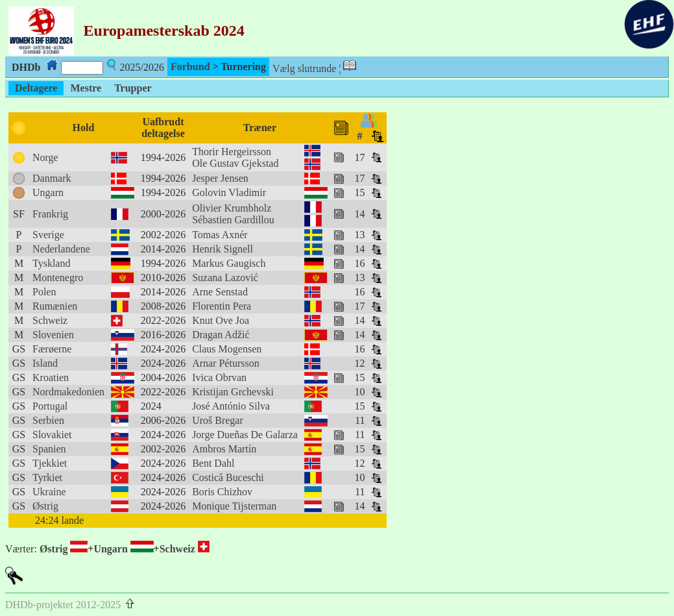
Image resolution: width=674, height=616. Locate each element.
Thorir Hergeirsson (232, 152)
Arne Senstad (220, 292)
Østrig (45, 506)
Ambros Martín (224, 449)
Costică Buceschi (228, 477)
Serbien (48, 420)
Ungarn (48, 192)
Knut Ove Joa (221, 320)
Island (45, 363)
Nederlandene (61, 249)
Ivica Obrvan (219, 377)
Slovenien (53, 335)
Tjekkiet (50, 463)
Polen (44, 292)
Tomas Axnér (220, 235)
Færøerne (52, 349)
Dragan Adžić (221, 335)
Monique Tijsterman (234, 506)
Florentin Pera (222, 306)
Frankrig (50, 214)
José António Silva (231, 406)
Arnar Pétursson (226, 363)
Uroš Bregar (218, 420)
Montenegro (58, 277)
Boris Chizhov (222, 492)
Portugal (50, 406)
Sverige (48, 235)
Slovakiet (52, 435)
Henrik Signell (223, 249)
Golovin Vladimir (229, 192)
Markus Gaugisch (229, 263)
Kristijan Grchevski (233, 392)
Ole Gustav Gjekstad (235, 163)
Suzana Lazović (225, 277)
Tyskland (51, 263)
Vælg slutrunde (304, 68)
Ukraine (49, 492)
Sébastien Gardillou (233, 220)
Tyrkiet (47, 477)
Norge (45, 157)
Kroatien (51, 377)
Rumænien (55, 306)
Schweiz (50, 320)
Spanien (49, 449)
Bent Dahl (213, 463)
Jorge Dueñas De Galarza (245, 435)
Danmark (52, 178)
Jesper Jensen (220, 178)
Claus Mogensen (227, 349)
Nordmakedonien (68, 392)
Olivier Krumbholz (232, 208)
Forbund (190, 67)
